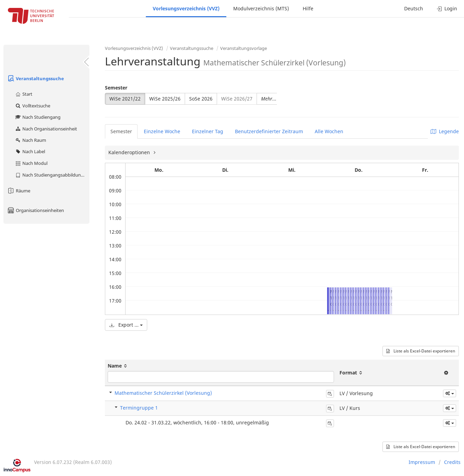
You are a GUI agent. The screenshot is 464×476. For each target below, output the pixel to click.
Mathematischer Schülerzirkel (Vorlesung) (163, 393)
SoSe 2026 (201, 99)
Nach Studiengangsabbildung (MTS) (52, 175)
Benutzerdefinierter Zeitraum (269, 131)
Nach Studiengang (38, 117)
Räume (19, 191)
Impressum (422, 462)
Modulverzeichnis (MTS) (261, 8)
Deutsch (414, 8)
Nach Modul (31, 163)
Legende (445, 131)
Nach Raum (30, 140)
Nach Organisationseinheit (46, 129)
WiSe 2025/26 (165, 99)
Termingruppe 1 (139, 408)
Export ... (126, 325)
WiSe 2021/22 (125, 99)
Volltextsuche (33, 106)
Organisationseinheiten (35, 210)
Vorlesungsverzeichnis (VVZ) (186, 8)
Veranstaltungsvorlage (244, 48)
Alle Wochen (329, 131)
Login (447, 8)
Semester (116, 88)
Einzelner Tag (208, 131)
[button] (450, 393)
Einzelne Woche (162, 131)
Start (24, 94)
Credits (452, 462)
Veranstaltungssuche (35, 78)
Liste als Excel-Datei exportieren (421, 351)
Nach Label (30, 151)
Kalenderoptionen (130, 152)
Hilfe (308, 8)
